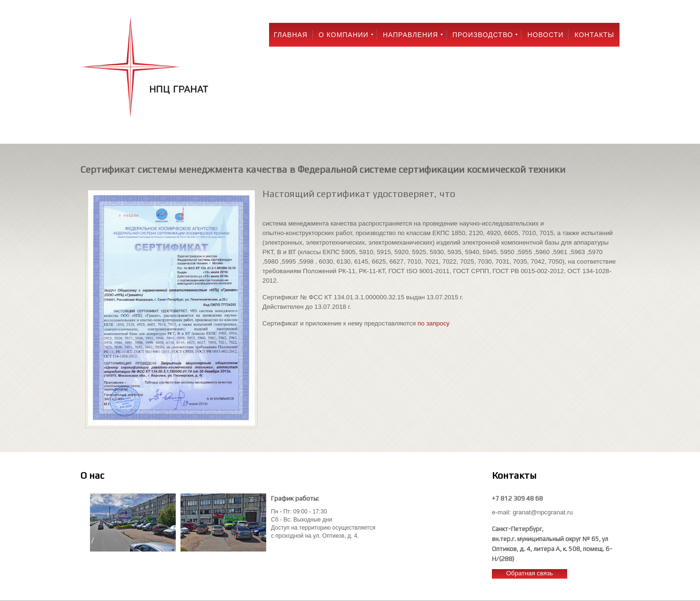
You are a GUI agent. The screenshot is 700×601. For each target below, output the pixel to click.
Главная (291, 35)
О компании (344, 35)
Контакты (594, 35)
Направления (410, 35)
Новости (545, 35)
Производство (483, 35)
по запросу (434, 323)
